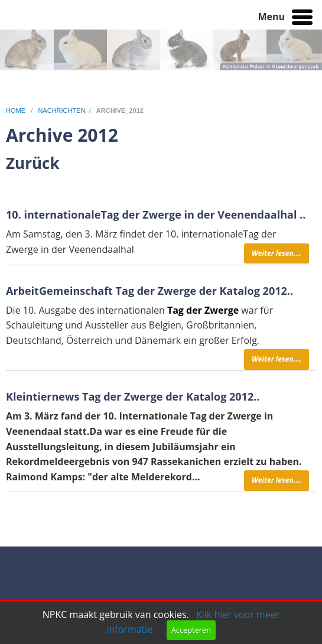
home (17, 110)
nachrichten (61, 110)
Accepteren (191, 630)
